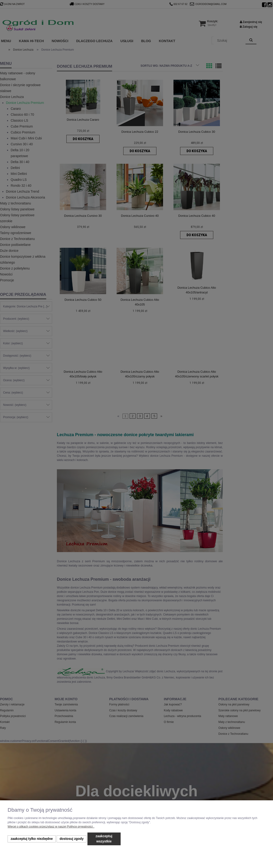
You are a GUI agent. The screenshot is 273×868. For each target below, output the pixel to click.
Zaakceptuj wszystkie (104, 839)
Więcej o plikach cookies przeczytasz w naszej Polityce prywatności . (51, 827)
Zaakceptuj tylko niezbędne (32, 839)
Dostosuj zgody (71, 839)
